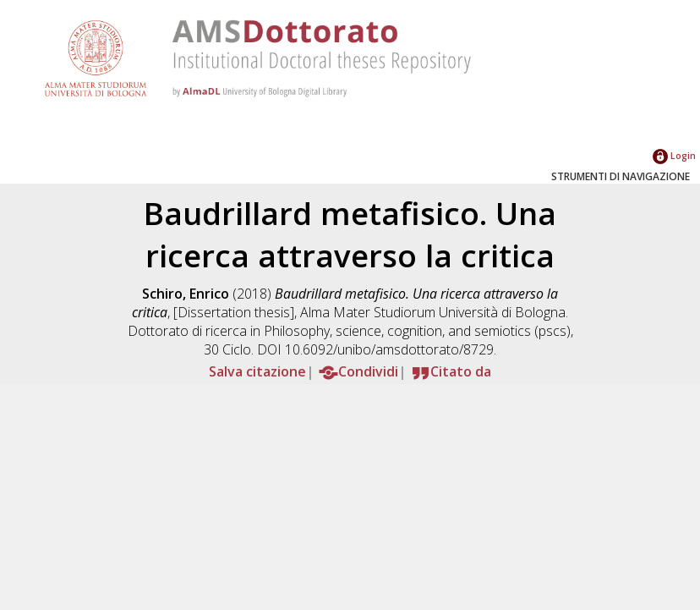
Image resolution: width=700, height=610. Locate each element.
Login (674, 155)
